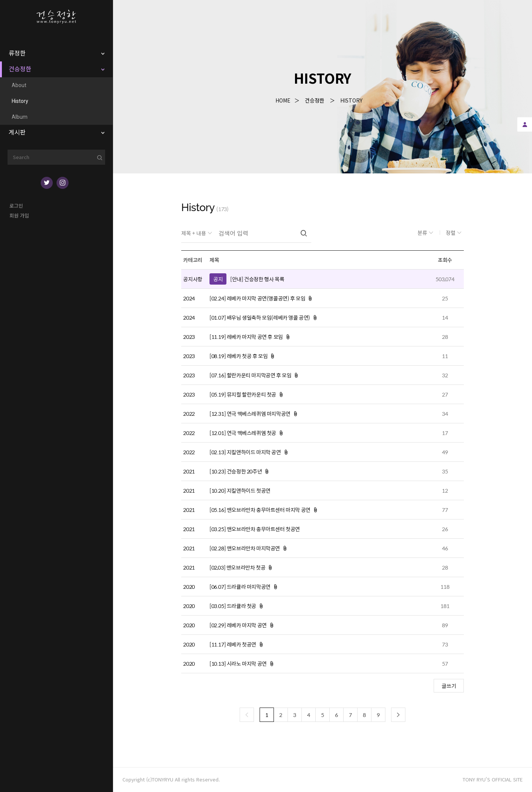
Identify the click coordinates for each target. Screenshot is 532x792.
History (351, 100)
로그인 (16, 206)
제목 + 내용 (194, 233)
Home (283, 100)
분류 (423, 233)
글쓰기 (449, 686)
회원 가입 (19, 215)
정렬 (451, 233)
